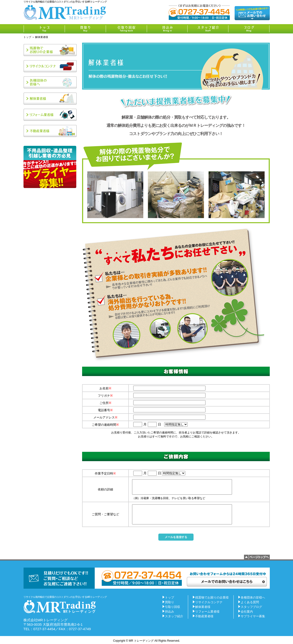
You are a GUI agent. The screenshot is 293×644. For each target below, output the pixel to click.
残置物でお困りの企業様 (212, 597)
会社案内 (247, 612)
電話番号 (105, 410)
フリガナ (105, 396)
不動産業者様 (204, 616)
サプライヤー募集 (253, 616)
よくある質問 (250, 602)
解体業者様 (203, 607)
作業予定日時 (105, 473)
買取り (169, 602)
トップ (27, 37)
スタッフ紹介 (174, 616)
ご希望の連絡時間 (105, 425)
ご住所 (105, 403)
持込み (169, 612)
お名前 (105, 388)
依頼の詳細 (105, 489)
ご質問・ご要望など (105, 514)
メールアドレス (105, 417)
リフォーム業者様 (207, 612)
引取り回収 (173, 607)
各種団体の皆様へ (253, 597)
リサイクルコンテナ (209, 602)
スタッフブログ (251, 607)
